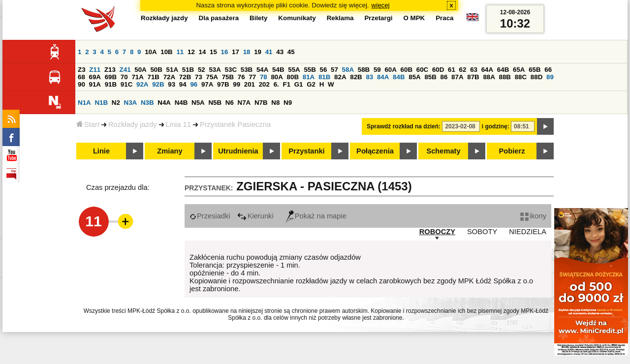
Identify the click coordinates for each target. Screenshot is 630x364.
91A (95, 84)
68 (81, 77)
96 (194, 84)
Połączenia (375, 151)
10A (151, 52)
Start (88, 124)
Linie (101, 151)
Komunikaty (297, 18)
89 (550, 77)
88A (489, 77)
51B (188, 70)
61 (452, 70)
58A (348, 70)
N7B (261, 103)
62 (463, 70)
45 (291, 52)
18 (247, 52)
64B (503, 70)
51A (172, 70)
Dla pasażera (219, 18)
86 (444, 77)
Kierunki (255, 216)
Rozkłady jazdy (133, 124)
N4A (164, 103)
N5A (198, 103)
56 (324, 70)
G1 (299, 84)
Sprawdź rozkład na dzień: (404, 126)
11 (180, 52)
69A (95, 77)
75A (212, 77)
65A (519, 70)
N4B (181, 103)
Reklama (340, 18)
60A (390, 70)
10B (166, 52)
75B (228, 77)
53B (247, 70)
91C (126, 84)
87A (457, 77)
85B (430, 77)
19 (258, 52)
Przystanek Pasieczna (235, 124)
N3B (147, 103)
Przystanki (306, 151)
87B (473, 77)
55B (310, 70)
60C (422, 70)
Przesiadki (210, 216)
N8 (275, 103)
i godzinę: (496, 126)
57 (334, 70)
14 (203, 52)
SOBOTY (482, 232)
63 (474, 70)
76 (241, 77)
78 (264, 77)
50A (140, 70)
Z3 (82, 70)
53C (231, 70)
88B (505, 77)
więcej (381, 5)
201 (250, 84)
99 (236, 84)
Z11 (95, 70)
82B (356, 77)
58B (364, 70)
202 (264, 84)
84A (383, 77)
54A (262, 70)
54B (278, 70)
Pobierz (512, 151)
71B (154, 77)
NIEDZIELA (528, 232)
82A (340, 77)
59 (377, 70)
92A (142, 84)
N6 (230, 103)
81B (324, 77)
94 (183, 84)
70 (124, 77)
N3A (131, 103)
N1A (84, 103)
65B (535, 70)
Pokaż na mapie (316, 216)
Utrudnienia (238, 151)
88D (536, 77)
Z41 (125, 70)
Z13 (110, 70)
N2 (116, 103)
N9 (288, 103)
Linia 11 (178, 124)
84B (399, 77)
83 (369, 77)
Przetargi (378, 18)
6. (276, 84)
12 (191, 52)
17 (236, 52)
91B (111, 84)
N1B (101, 103)
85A (414, 77)
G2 (311, 84)
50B (156, 70)
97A (207, 84)
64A (487, 70)
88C (521, 77)
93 (172, 84)
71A (137, 77)
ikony (533, 216)
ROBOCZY (437, 232)
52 (202, 70)
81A (309, 77)
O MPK (414, 18)
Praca (444, 18)
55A (294, 70)
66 (548, 70)
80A (277, 77)
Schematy (443, 151)
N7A (244, 103)
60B (407, 70)
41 (269, 52)
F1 (286, 84)
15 (213, 52)
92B (158, 84)
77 (252, 77)
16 (225, 52)
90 (81, 84)
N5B (215, 103)
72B (185, 77)
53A (215, 70)
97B (223, 84)
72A (169, 77)
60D (438, 70)
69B (111, 77)
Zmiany (170, 151)
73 (199, 77)
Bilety (258, 18)
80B (293, 77)
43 (280, 52)
